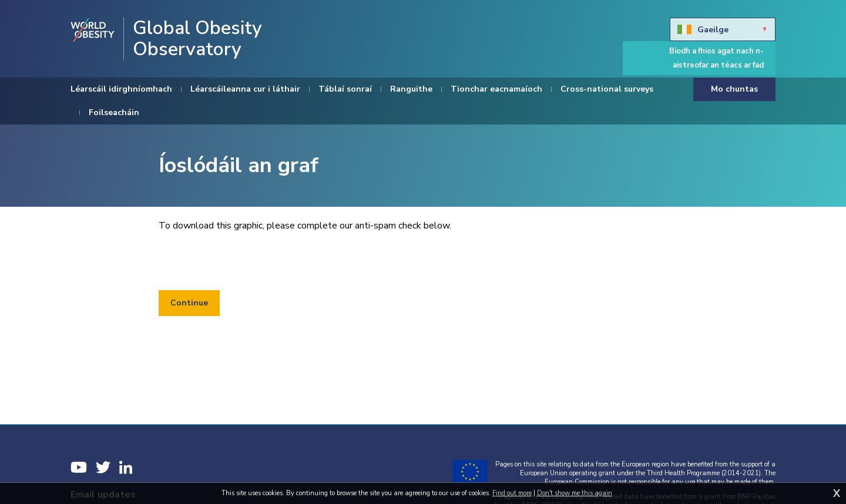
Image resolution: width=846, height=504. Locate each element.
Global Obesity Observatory (197, 39)
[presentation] (248, 261)
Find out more (512, 493)
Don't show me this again (575, 493)
